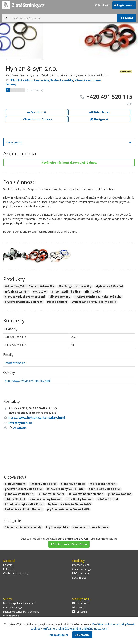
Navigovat (99, 119)
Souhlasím (82, 635)
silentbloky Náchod (79, 499)
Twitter (79, 607)
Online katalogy (82, 569)
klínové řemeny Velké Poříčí (66, 489)
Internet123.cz (81, 565)
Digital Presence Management (21, 612)
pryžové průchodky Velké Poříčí (68, 509)
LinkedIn (80, 612)
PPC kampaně (81, 573)
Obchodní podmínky (16, 573)
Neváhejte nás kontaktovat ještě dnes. (69, 162)
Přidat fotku (99, 112)
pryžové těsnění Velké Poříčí (24, 489)
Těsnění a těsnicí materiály (30, 80)
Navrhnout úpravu (37, 119)
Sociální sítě (79, 578)
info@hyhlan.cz (15, 363)
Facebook (81, 603)
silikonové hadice (73, 484)
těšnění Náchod (107, 499)
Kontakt (8, 565)
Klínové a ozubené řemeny (90, 527)
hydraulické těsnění (103, 484)
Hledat (126, 18)
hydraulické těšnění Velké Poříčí (70, 504)
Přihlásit (102, 5)
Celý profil (14, 142)
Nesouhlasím (59, 635)
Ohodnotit (37, 112)
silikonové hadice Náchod (86, 494)
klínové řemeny (15, 484)
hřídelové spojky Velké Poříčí (24, 504)
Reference (9, 569)
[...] (63, 18)
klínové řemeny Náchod (46, 499)
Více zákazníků (12, 616)
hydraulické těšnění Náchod (24, 509)
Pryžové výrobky (62, 80)
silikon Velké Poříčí (51, 494)
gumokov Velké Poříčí (19, 494)
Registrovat (124, 5)
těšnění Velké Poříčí (43, 484)
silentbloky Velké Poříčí (105, 489)
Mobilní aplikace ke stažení (19, 603)
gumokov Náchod (120, 494)
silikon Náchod (15, 499)
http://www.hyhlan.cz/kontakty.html (28, 381)
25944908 (20, 428)
